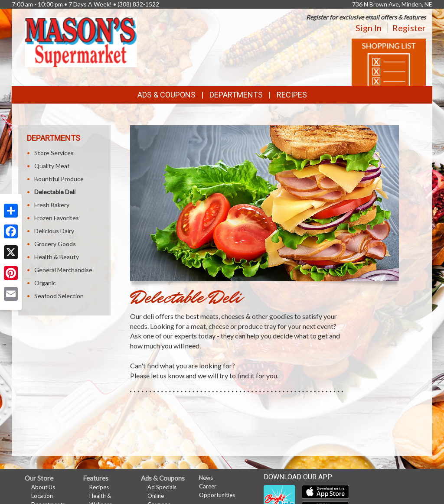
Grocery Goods (55, 244)
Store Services (54, 153)
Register (409, 28)
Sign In (369, 28)
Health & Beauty (57, 257)
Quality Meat (52, 166)
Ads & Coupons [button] (166, 95)
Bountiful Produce (59, 179)
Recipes (292, 95)
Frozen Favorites (57, 218)
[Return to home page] (81, 41)
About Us (43, 487)
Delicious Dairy (54, 231)
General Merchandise (63, 270)
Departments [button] (236, 95)
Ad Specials (162, 487)
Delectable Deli (55, 192)
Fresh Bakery (52, 205)
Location (42, 496)
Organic (45, 283)
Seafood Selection (59, 296)
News (206, 478)
